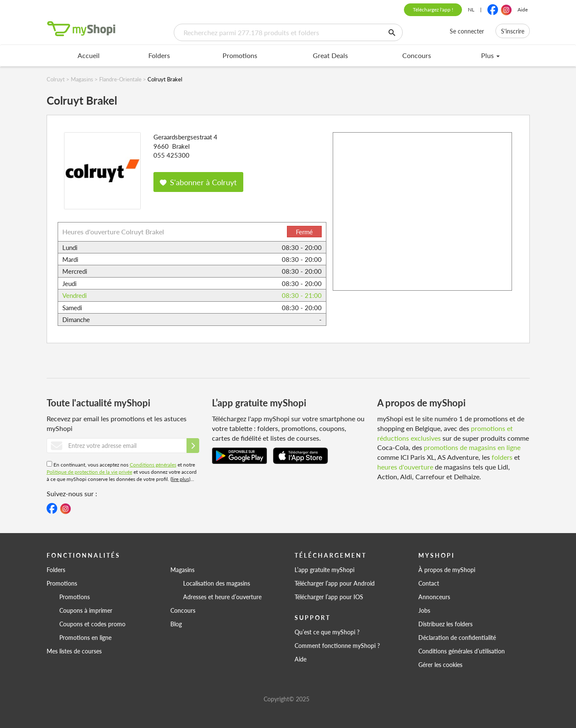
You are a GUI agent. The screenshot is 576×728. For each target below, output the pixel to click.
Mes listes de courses (74, 651)
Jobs (424, 610)
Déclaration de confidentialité (457, 637)
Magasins (182, 570)
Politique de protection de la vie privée (89, 472)
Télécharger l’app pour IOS (329, 597)
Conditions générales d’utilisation (462, 651)
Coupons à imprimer (86, 610)
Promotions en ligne (85, 637)
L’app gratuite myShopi (324, 570)
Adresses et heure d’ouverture (222, 597)
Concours (417, 55)
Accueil (89, 55)
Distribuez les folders (445, 624)
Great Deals (330, 55)
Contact (429, 583)
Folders (159, 55)
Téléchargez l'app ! (433, 10)
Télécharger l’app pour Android (335, 583)
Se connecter (467, 31)
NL (471, 10)
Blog (176, 624)
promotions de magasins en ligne (472, 447)
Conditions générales (153, 465)
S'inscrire (513, 31)
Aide (523, 10)
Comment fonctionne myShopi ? (337, 645)
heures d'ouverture (405, 467)
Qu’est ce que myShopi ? (327, 632)
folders (502, 457)
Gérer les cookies (440, 664)
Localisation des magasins (217, 583)
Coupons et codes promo (92, 624)
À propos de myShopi (447, 570)
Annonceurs (434, 597)
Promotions (240, 55)
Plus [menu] (490, 55)
